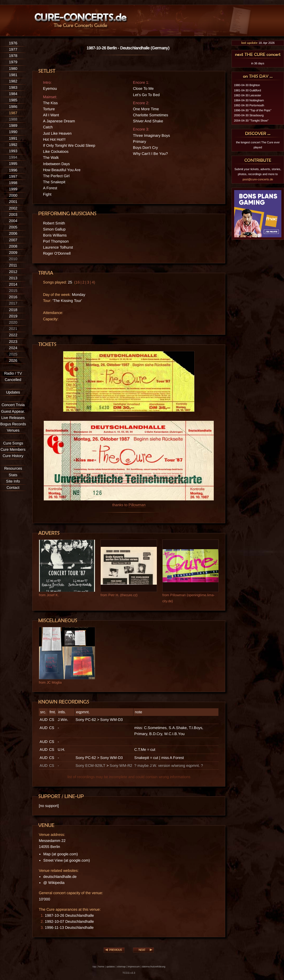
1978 (13, 56)
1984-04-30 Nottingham (249, 100)
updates (111, 966)
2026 (13, 360)
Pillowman (137, 505)
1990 (13, 132)
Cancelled (13, 380)
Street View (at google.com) (67, 860)
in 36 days (258, 63)
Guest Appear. (13, 411)
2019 (13, 316)
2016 (13, 297)
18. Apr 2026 (258, 43)
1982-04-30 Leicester (248, 95)
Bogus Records (13, 424)
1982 (13, 81)
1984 (13, 94)
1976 (13, 43)
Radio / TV (13, 373)
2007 (13, 240)
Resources (13, 468)
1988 (13, 119)
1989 (13, 125)
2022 (13, 335)
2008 (13, 246)
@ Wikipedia (54, 883)
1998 (13, 183)
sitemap (121, 966)
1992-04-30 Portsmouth (249, 105)
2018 (13, 310)
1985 (13, 100)
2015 (13, 291)
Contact (13, 488)
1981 (13, 75)
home (101, 966)
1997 (13, 176)
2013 (13, 278)
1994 (13, 157)
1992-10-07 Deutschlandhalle (69, 921)
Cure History (13, 456)
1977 (13, 49)
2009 (13, 253)
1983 (13, 87)
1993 (13, 151)
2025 (13, 354)
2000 (13, 195)
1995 (13, 164)
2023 (13, 342)
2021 (13, 329)
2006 (13, 233)
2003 (13, 214)
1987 (13, 113)
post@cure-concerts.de (258, 179)
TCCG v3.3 (129, 973)
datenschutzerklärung (154, 966)
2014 (13, 284)
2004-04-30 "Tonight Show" (251, 120)
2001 (13, 202)
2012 (13, 272)
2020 (13, 322)
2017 (13, 303)
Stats (13, 475)
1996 (13, 170)
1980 (13, 69)
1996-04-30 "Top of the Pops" (253, 110)
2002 (13, 208)
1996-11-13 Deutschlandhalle (69, 927)
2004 (13, 221)
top (94, 966)
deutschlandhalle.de (60, 877)
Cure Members (13, 449)
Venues (13, 430)
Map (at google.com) (61, 854)
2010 (13, 259)
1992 (13, 145)
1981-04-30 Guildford (247, 90)
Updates (13, 392)
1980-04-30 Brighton (247, 85)
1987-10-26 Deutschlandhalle (69, 915)
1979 (13, 62)
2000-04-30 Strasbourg (249, 115)
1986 (13, 107)
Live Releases (13, 418)
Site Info (13, 481)
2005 (13, 227)
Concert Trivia (13, 405)
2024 (13, 348)
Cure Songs (13, 443)
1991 (13, 138)
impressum (134, 966)
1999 (13, 189)
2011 (13, 265)
